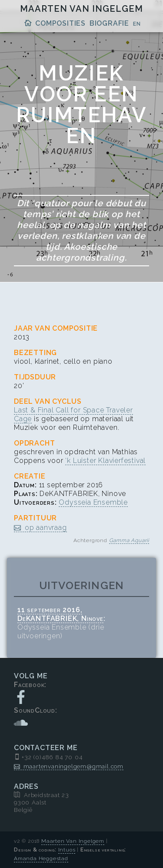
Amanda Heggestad (41, 858)
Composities (60, 23)
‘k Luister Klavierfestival (105, 461)
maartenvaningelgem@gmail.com (73, 766)
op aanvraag (46, 528)
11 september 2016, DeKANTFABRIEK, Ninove (60, 614)
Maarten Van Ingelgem (81, 9)
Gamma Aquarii (129, 540)
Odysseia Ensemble (93, 502)
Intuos (67, 850)
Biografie (109, 23)
